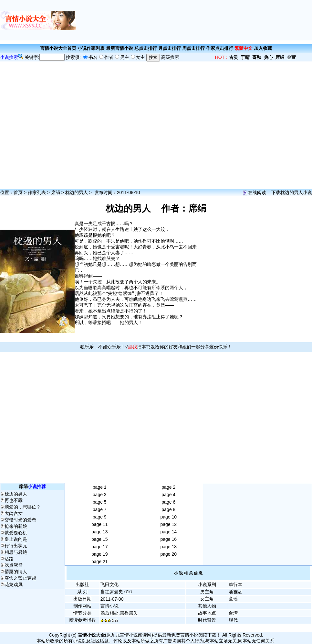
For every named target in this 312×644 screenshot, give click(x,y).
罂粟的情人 (16, 572)
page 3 (100, 495)
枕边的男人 (77, 192)
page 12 (168, 524)
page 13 (100, 532)
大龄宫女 (14, 513)
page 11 (100, 524)
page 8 (168, 509)
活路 (9, 559)
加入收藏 (263, 48)
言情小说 (109, 606)
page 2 (168, 487)
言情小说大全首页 (58, 48)
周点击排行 (193, 48)
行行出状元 (16, 546)
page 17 (100, 547)
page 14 (168, 532)
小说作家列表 (91, 48)
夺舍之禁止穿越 (20, 578)
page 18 (168, 547)
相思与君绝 (16, 552)
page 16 (168, 539)
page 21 (100, 562)
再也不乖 (14, 500)
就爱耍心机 (16, 533)
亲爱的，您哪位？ (23, 507)
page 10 (168, 517)
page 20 (168, 554)
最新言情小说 (120, 48)
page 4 (168, 495)
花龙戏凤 (14, 584)
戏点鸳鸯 (14, 565)
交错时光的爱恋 (20, 520)
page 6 (168, 502)
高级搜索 (170, 57)
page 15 (100, 539)
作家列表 (37, 192)
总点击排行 (146, 48)
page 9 (100, 517)
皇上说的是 (16, 539)
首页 (18, 192)
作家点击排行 (220, 48)
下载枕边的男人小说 (292, 192)
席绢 (56, 192)
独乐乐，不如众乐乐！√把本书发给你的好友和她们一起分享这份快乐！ (156, 347)
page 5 (100, 502)
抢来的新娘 (16, 526)
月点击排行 (170, 48)
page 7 (100, 509)
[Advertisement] (194, 20)
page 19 (100, 554)
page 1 (100, 487)
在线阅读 (257, 192)
